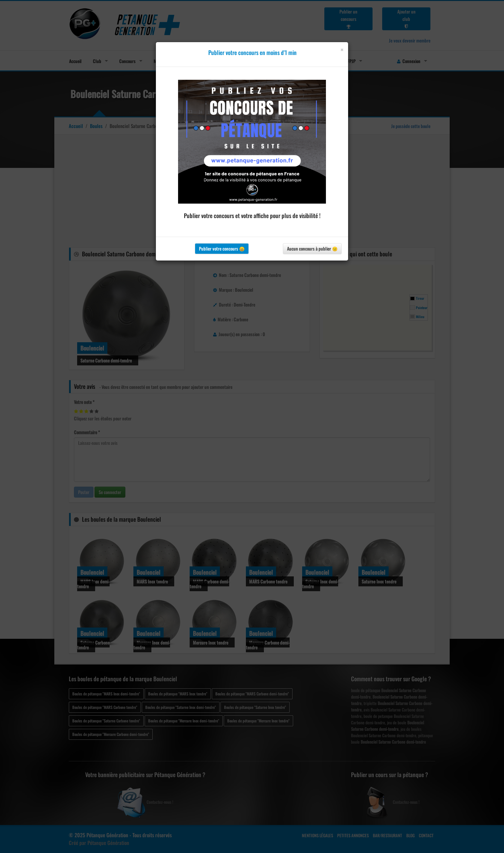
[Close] (342, 50)
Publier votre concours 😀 (222, 248)
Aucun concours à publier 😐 (312, 248)
